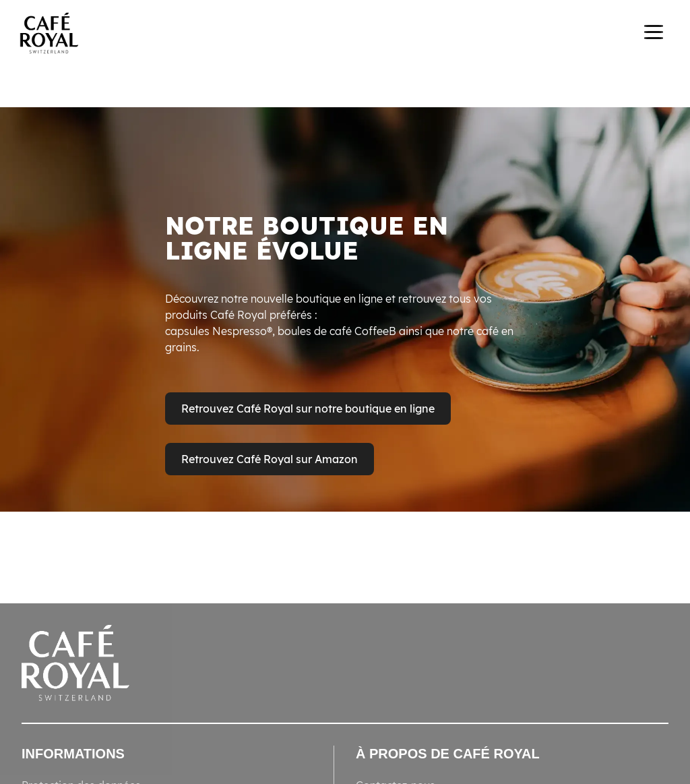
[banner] (345, 35)
